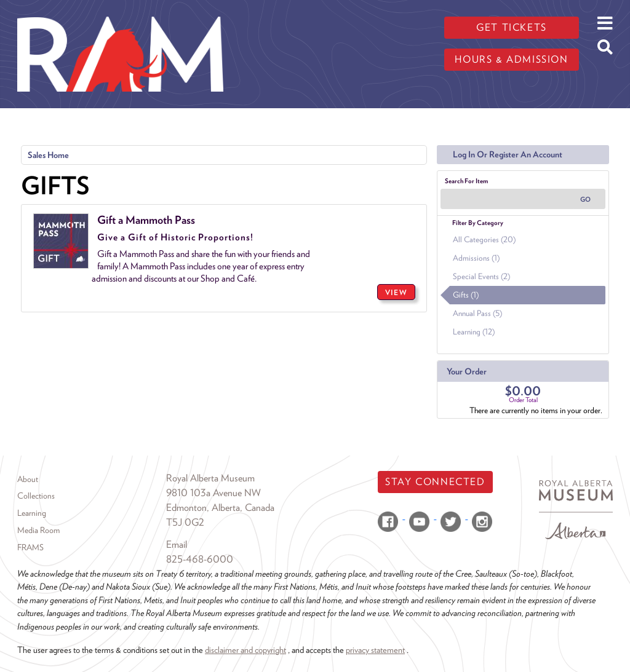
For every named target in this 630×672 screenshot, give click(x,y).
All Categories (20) (484, 239)
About (28, 479)
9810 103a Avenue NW (213, 493)
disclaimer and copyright (245, 650)
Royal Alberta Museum (210, 478)
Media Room (38, 530)
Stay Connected (435, 482)
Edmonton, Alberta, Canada (220, 508)
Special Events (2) (481, 276)
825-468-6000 (200, 559)
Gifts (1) (466, 295)
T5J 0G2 (185, 522)
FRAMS (30, 547)
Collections (36, 496)
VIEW (396, 292)
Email (177, 544)
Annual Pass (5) (477, 313)
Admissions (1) (476, 258)
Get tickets (512, 27)
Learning (32, 513)
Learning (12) (474, 332)
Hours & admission (511, 59)
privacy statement (375, 650)
